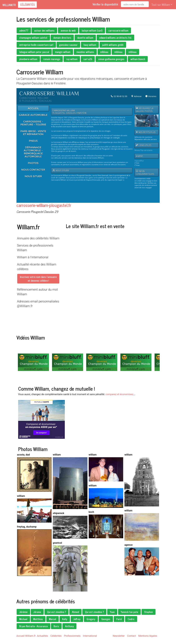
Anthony (69, 626)
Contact (132, 636)
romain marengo (52, 59)
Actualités (42, 636)
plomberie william (28, 59)
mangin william (63, 52)
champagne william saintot (33, 38)
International (90, 636)
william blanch (138, 59)
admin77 (24, 30)
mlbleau (104, 52)
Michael (23, 619)
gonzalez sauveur (68, 45)
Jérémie (23, 612)
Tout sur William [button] (161, 5)
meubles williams (85, 52)
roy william (72, 59)
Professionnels (72, 636)
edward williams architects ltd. (115, 38)
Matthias (38, 619)
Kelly (65, 619)
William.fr (9, 5)
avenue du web (68, 30)
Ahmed (75, 612)
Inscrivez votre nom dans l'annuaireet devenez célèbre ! (38, 279)
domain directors (62, 38)
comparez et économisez (119, 394)
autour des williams (44, 30)
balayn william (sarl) (92, 30)
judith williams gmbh (113, 45)
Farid (119, 619)
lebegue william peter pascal (34, 52)
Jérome (37, 612)
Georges (106, 619)
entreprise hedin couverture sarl (36, 45)
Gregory (91, 619)
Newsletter (119, 636)
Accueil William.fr (26, 636)
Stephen (149, 612)
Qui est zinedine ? (56, 612)
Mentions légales (148, 636)
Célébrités (27, 5)
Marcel (53, 619)
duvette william (85, 38)
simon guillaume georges (111, 59)
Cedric (131, 619)
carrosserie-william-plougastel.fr (44, 205)
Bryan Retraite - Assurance (33, 626)
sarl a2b (88, 59)
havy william (90, 45)
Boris (56, 626)
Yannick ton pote (129, 612)
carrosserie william (118, 30)
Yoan (112, 612)
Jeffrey (77, 619)
